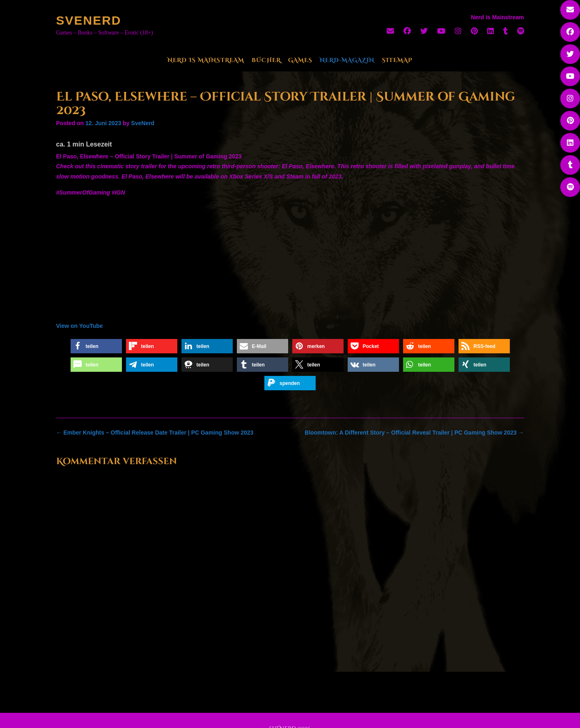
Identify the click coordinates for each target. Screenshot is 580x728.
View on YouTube (80, 326)
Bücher (266, 60)
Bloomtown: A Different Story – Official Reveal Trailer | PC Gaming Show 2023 (414, 433)
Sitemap (397, 60)
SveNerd (89, 20)
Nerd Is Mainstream (206, 60)
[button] (96, 346)
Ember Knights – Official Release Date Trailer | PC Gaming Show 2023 (155, 433)
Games (300, 60)
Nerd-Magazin (347, 60)
